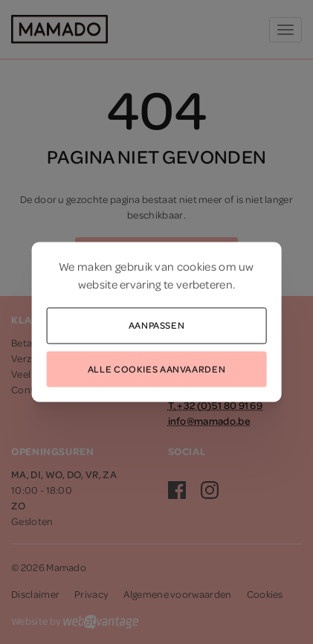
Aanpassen (157, 325)
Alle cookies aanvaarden (156, 368)
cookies (197, 266)
